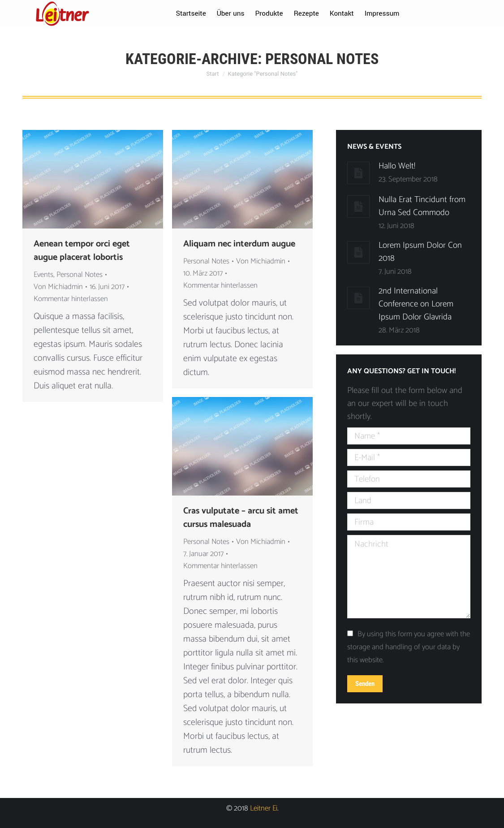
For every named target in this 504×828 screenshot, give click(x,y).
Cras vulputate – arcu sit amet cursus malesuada (241, 518)
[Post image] (358, 173)
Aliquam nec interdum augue (239, 244)
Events (43, 275)
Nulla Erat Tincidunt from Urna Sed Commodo (422, 206)
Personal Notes (80, 275)
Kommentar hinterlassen (71, 299)
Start (213, 74)
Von (58, 287)
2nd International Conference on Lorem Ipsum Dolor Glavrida (416, 304)
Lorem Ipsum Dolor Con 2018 (420, 252)
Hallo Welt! (397, 166)
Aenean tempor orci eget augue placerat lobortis (82, 251)
